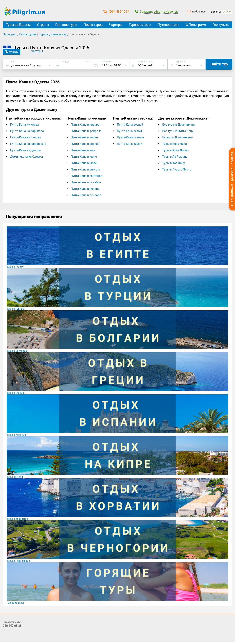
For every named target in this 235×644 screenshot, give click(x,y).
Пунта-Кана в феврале (86, 131)
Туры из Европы (18, 25)
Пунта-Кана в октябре (86, 182)
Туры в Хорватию (17, 519)
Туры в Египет (15, 267)
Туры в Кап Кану (174, 163)
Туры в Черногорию (19, 561)
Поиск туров (93, 25)
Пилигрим (10, 34)
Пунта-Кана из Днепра (25, 150)
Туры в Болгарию (17, 351)
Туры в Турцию (16, 309)
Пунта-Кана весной (130, 125)
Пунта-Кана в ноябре (85, 189)
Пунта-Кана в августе (85, 169)
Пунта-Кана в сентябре (86, 176)
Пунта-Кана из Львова (25, 137)
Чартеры (116, 25)
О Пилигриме (196, 25)
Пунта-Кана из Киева (24, 125)
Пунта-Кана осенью (130, 137)
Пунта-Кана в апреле (85, 144)
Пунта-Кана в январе (85, 125)
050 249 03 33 (12, 626)
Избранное (199, 12)
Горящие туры (66, 25)
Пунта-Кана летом (129, 131)
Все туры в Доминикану (179, 125)
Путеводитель (169, 25)
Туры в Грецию (16, 393)
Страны (43, 25)
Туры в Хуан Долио (175, 150)
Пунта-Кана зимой (130, 144)
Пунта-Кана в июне (84, 157)
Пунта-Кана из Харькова (27, 131)
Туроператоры (140, 25)
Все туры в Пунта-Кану (178, 131)
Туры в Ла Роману (175, 157)
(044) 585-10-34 (116, 12)
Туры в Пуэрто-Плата (177, 169)
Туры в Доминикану (53, 34)
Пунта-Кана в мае (83, 150)
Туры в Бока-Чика (175, 144)
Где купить (221, 25)
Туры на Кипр (15, 477)
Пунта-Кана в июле (84, 163)
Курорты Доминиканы (178, 137)
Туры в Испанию (17, 435)
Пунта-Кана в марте (84, 137)
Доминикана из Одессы (26, 157)
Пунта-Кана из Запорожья (28, 144)
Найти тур (219, 64)
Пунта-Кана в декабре (86, 195)
